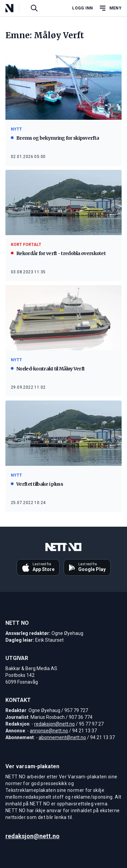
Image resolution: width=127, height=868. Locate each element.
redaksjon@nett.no (55, 724)
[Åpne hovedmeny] (110, 8)
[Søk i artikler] (34, 8)
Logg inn (82, 8)
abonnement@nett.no (62, 737)
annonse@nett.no (49, 731)
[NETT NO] (15, 8)
